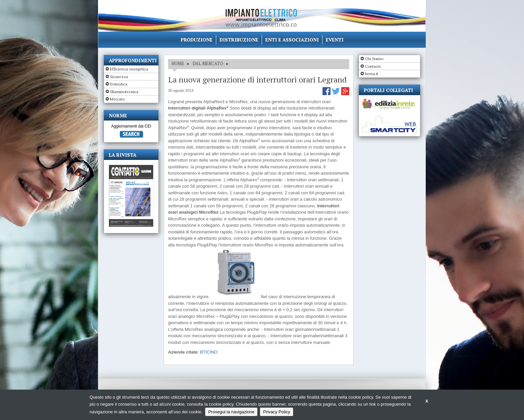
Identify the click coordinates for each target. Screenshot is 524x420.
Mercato (117, 99)
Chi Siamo (374, 59)
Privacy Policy (277, 412)
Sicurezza (119, 77)
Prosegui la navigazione (231, 412)
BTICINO (209, 352)
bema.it (372, 74)
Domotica (119, 84)
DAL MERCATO (208, 63)
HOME (178, 63)
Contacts (373, 66)
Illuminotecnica (124, 92)
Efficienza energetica (129, 69)
